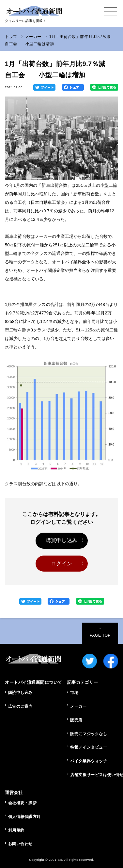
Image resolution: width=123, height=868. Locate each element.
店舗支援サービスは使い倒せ (94, 775)
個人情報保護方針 (24, 817)
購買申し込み (62, 540)
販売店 (76, 720)
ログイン (62, 564)
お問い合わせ (20, 844)
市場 (74, 693)
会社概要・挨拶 (23, 803)
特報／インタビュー (89, 747)
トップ (11, 37)
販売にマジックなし (89, 734)
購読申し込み (20, 693)
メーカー (33, 37)
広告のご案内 (20, 706)
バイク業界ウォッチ (89, 761)
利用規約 (16, 830)
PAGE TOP (100, 632)
